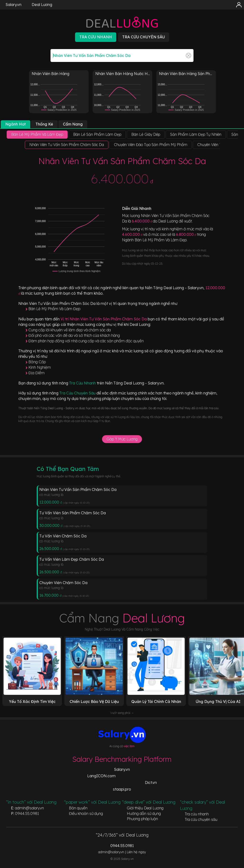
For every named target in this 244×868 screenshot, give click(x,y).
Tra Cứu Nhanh (83, 383)
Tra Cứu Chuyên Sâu (78, 393)
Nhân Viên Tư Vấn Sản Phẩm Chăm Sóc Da (78, 490)
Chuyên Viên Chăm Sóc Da (63, 583)
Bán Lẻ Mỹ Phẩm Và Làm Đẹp (54, 309)
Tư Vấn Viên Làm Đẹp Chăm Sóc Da (72, 559)
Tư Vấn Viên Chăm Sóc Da (63, 536)
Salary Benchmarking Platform (122, 759)
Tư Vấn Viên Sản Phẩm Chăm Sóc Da (73, 513)
